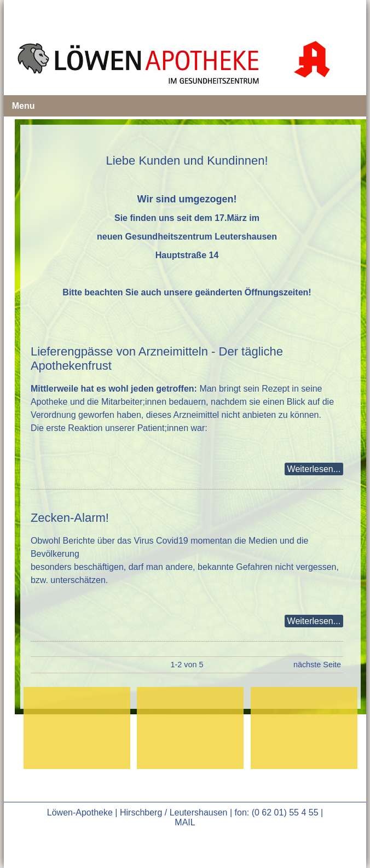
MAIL (185, 822)
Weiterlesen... (314, 469)
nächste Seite (317, 665)
